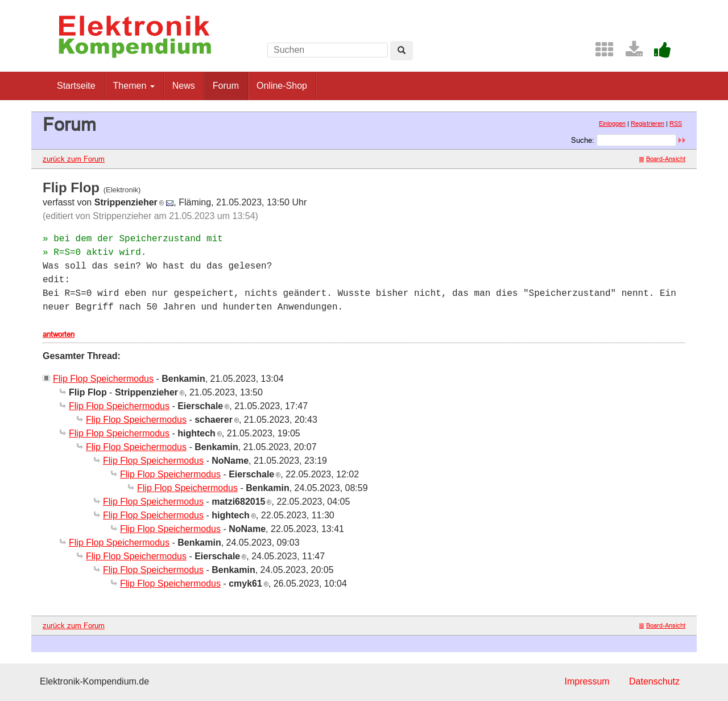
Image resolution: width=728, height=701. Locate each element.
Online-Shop (282, 86)
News (184, 86)
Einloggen (612, 123)
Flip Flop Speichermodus (103, 379)
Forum (226, 86)
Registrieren (648, 123)
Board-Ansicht (662, 159)
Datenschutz (654, 681)
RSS (676, 123)
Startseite (76, 86)
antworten (59, 334)
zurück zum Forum (74, 159)
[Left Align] (402, 51)
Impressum (587, 681)
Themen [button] (134, 86)
